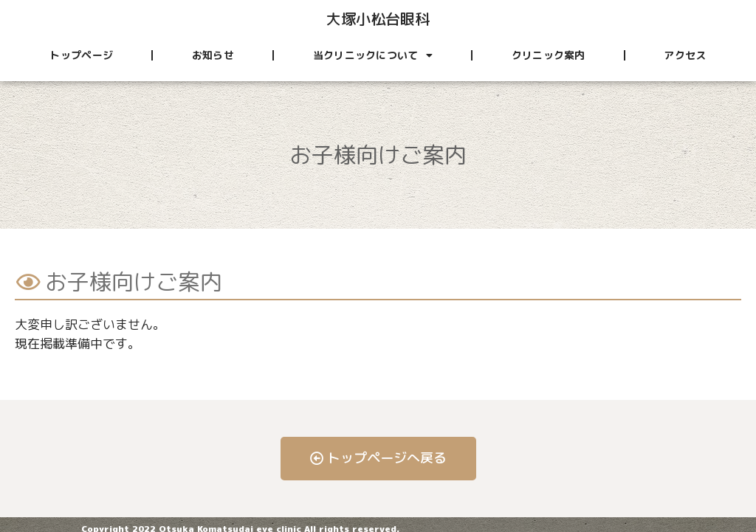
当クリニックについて (373, 55)
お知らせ (213, 55)
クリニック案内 (549, 55)
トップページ (81, 55)
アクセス (685, 55)
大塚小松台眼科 (378, 18)
